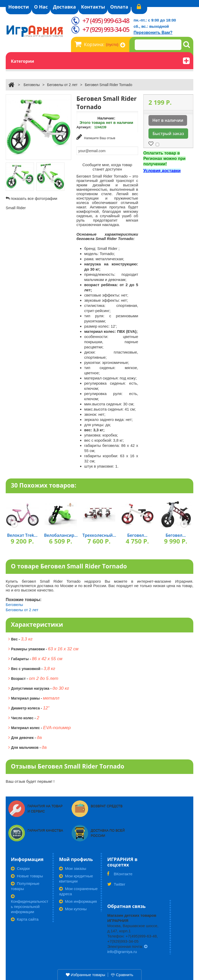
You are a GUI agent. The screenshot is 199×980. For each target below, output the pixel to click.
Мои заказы (73, 868)
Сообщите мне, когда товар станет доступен (107, 167)
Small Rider (16, 208)
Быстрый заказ (168, 133)
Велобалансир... (61, 535)
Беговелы (32, 85)
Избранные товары (86, 975)
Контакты (93, 7)
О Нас (41, 7)
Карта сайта (25, 919)
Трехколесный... (99, 535)
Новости (19, 7)
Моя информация (78, 901)
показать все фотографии (34, 198)
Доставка (64, 7)
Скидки (20, 868)
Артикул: (84, 127)
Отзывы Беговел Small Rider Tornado (67, 766)
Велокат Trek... (22, 535)
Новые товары (27, 876)
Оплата (119, 7)
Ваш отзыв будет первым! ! (30, 781)
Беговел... (137, 535)
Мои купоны (73, 909)
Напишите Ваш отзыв (96, 137)
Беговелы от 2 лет (62, 85)
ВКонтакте (120, 876)
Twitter (116, 886)
